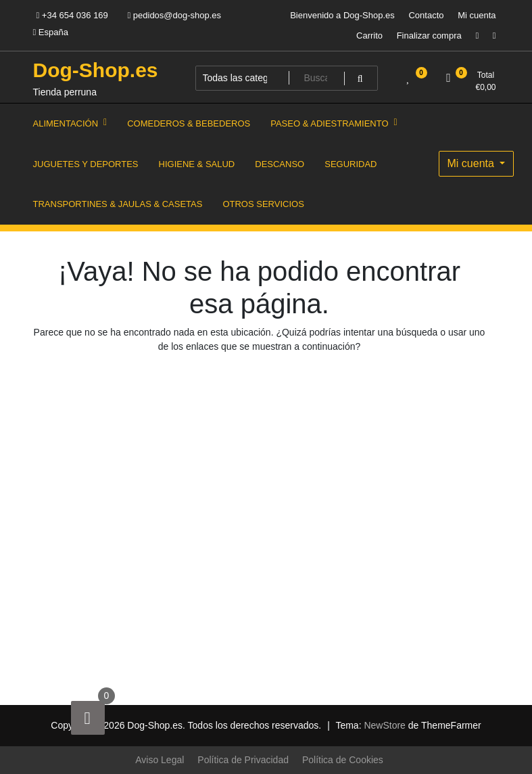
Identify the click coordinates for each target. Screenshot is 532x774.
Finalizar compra (429, 36)
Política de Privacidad (243, 760)
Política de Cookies (343, 760)
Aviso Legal (160, 760)
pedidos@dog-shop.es (174, 15)
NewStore (384, 725)
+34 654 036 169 (72, 15)
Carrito (369, 36)
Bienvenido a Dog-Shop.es (342, 15)
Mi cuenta (477, 15)
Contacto (426, 15)
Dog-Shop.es (96, 70)
